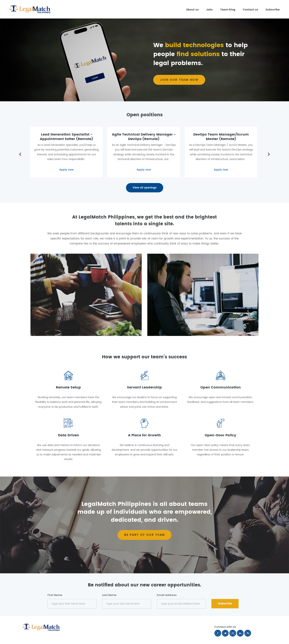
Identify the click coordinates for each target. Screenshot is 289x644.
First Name (55, 595)
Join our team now (179, 80)
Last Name (109, 595)
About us (192, 10)
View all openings (145, 188)
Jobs (209, 10)
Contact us (250, 10)
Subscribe (273, 10)
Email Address (167, 595)
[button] (19, 154)
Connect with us (225, 627)
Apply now (66, 170)
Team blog (228, 10)
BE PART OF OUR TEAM (144, 535)
